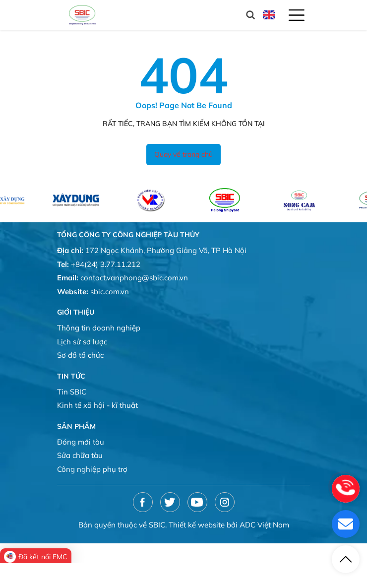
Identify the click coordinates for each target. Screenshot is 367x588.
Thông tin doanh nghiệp (99, 328)
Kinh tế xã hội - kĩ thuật (97, 405)
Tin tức (71, 376)
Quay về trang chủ (183, 154)
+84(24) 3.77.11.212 (106, 264)
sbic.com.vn (110, 292)
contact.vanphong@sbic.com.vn (134, 278)
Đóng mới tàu (81, 442)
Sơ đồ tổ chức (80, 355)
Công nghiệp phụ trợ (92, 469)
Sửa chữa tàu (80, 455)
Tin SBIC (72, 392)
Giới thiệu (76, 312)
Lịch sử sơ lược (82, 342)
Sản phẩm (76, 426)
